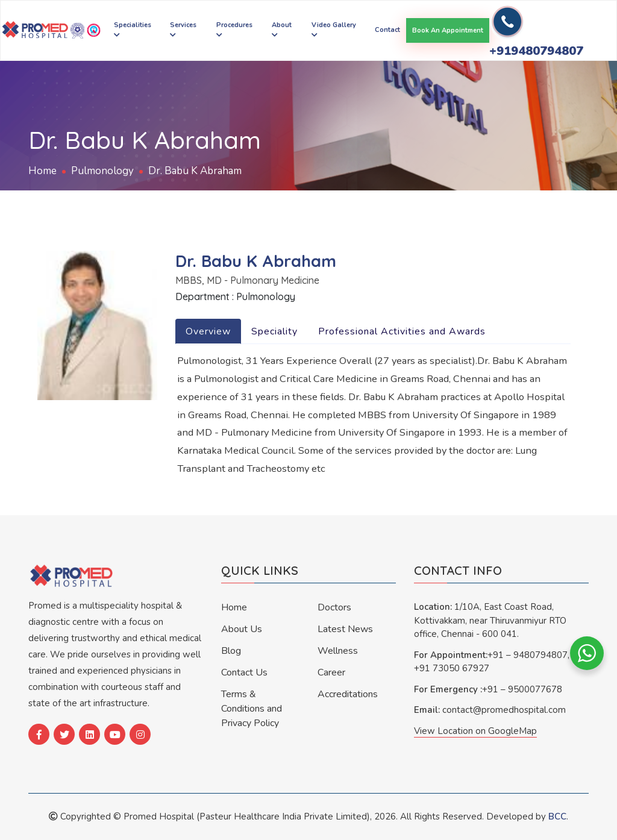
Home (42, 171)
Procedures (234, 29)
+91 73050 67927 (452, 668)
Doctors (334, 607)
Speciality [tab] (274, 331)
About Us (242, 629)
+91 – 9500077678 (522, 689)
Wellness (338, 651)
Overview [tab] (208, 331)
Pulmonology (102, 171)
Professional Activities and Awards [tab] (402, 331)
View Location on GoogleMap (475, 731)
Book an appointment (448, 30)
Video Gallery (334, 29)
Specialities (133, 29)
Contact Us (244, 672)
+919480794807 (536, 51)
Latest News (345, 629)
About (282, 29)
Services (183, 29)
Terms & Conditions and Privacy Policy (252, 709)
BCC (557, 816)
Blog (231, 651)
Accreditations (348, 694)
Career (331, 672)
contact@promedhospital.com (504, 710)
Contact (387, 30)
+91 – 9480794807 (528, 655)
